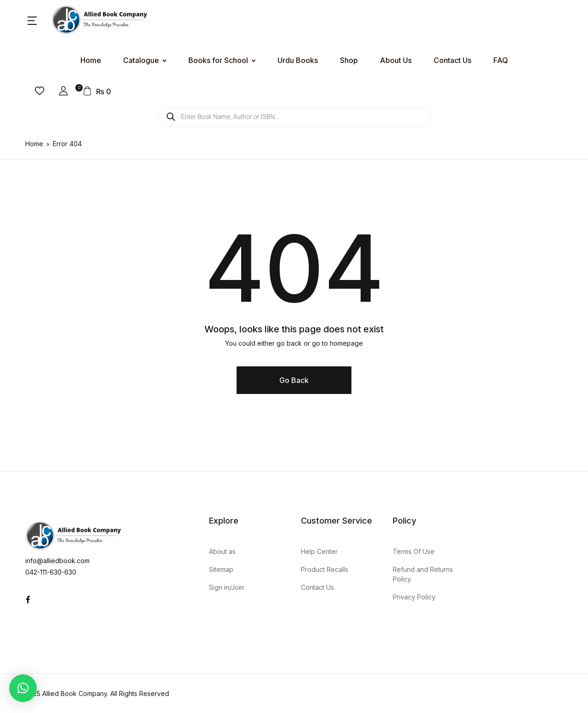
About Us (396, 60)
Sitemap (221, 569)
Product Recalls (325, 569)
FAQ (501, 60)
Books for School (218, 60)
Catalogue (141, 60)
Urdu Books (298, 60)
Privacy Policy (414, 597)
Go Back (294, 380)
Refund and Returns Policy (423, 574)
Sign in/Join (226, 587)
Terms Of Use (414, 551)
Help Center (319, 551)
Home (91, 60)
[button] (32, 20)
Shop (349, 60)
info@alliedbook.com (57, 561)
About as (222, 551)
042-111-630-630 (51, 572)
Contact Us (452, 60)
